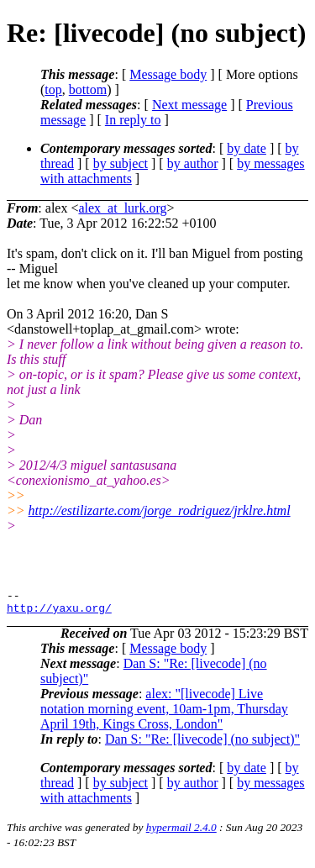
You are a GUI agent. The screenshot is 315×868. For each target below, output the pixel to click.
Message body (168, 74)
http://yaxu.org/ (59, 613)
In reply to (133, 120)
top (53, 89)
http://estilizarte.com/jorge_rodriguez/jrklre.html (160, 510)
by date (247, 148)
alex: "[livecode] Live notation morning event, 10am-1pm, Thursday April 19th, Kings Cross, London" (164, 714)
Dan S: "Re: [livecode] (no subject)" (202, 744)
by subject (121, 163)
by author (193, 163)
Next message (189, 105)
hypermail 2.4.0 (181, 832)
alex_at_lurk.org (122, 208)
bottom (88, 89)
